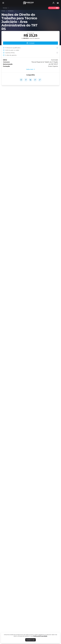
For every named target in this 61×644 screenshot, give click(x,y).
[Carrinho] (58, 3)
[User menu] (53, 3)
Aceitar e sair (30, 640)
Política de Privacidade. (40, 636)
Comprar (30, 43)
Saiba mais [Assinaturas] (31, 69)
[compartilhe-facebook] (26, 80)
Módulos (11, 11)
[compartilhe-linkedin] (30, 80)
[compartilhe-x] (35, 80)
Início (3, 11)
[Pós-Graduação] (54, 8)
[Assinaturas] (6, 8)
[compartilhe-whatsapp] (21, 80)
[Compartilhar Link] (40, 80)
